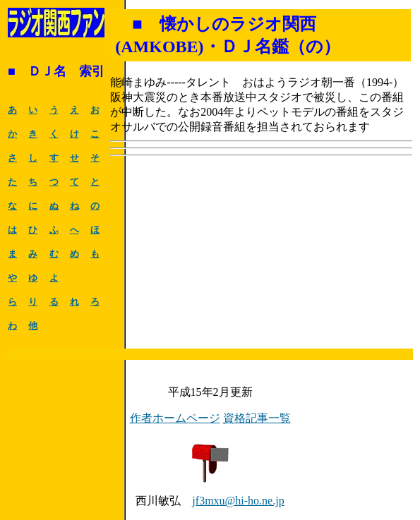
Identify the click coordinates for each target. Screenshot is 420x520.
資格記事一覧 (257, 418)
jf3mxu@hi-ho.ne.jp (238, 501)
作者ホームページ (175, 418)
